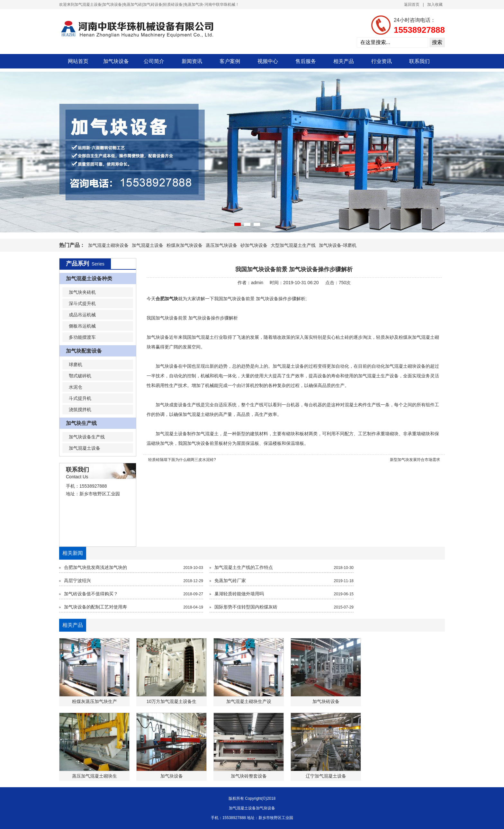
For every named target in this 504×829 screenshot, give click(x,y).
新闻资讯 (192, 61)
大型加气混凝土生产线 (293, 245)
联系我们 (419, 61)
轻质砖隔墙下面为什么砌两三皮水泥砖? (182, 460)
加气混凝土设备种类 (89, 279)
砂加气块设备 (254, 245)
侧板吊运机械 (82, 326)
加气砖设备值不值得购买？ (91, 594)
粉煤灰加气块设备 (184, 245)
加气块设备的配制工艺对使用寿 (95, 607)
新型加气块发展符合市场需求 (415, 460)
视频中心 (268, 61)
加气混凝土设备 (148, 245)
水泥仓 (76, 387)
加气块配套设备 (84, 351)
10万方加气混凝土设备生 (172, 701)
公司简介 (154, 61)
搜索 (437, 42)
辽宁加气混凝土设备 (326, 776)
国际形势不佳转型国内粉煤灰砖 (246, 607)
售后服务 (306, 61)
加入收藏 (435, 5)
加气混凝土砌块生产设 (249, 701)
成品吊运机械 (82, 315)
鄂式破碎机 (80, 376)
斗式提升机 (80, 398)
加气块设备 (116, 61)
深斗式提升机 (82, 303)
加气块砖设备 (326, 701)
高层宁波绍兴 (77, 581)
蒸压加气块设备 (221, 245)
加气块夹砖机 (82, 292)
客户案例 (230, 61)
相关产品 (344, 61)
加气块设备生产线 (87, 437)
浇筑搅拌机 (80, 410)
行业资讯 (382, 61)
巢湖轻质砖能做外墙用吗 (239, 594)
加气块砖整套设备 (249, 776)
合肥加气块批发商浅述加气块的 (95, 567)
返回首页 (412, 5)
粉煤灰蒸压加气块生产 (94, 701)
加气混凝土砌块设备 (108, 245)
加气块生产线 (81, 423)
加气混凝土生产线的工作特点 (244, 567)
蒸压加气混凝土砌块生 (94, 776)
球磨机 (76, 365)
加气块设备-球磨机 (338, 245)
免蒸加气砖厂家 (230, 581)
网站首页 (78, 61)
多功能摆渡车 (82, 337)
